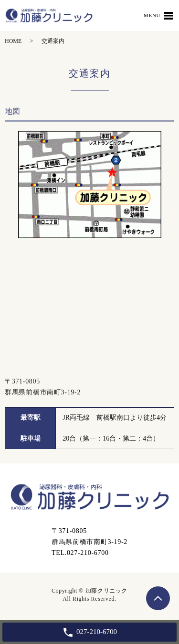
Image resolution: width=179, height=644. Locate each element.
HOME (13, 41)
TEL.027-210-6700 (80, 553)
